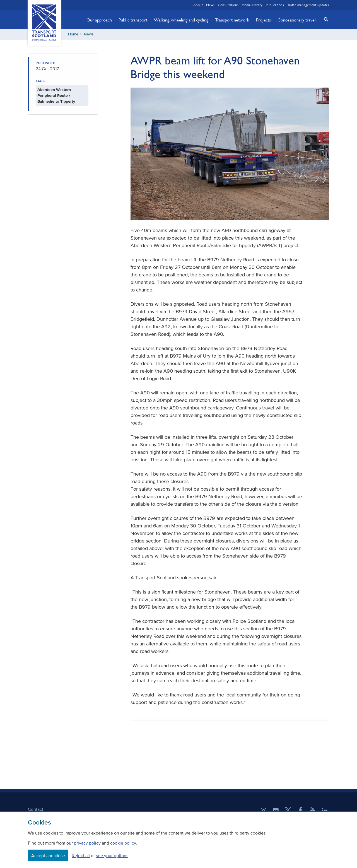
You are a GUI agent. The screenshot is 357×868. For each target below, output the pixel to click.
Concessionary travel (297, 20)
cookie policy (123, 843)
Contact (36, 810)
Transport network (232, 20)
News (210, 5)
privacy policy (87, 843)
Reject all (81, 855)
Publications (275, 5)
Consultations (228, 5)
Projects (263, 20)
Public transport (133, 20)
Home (73, 35)
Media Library (252, 5)
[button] (324, 19)
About (198, 5)
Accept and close (48, 855)
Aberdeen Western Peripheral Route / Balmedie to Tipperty (56, 96)
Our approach (99, 20)
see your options (112, 855)
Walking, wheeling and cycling (181, 20)
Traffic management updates (308, 5)
